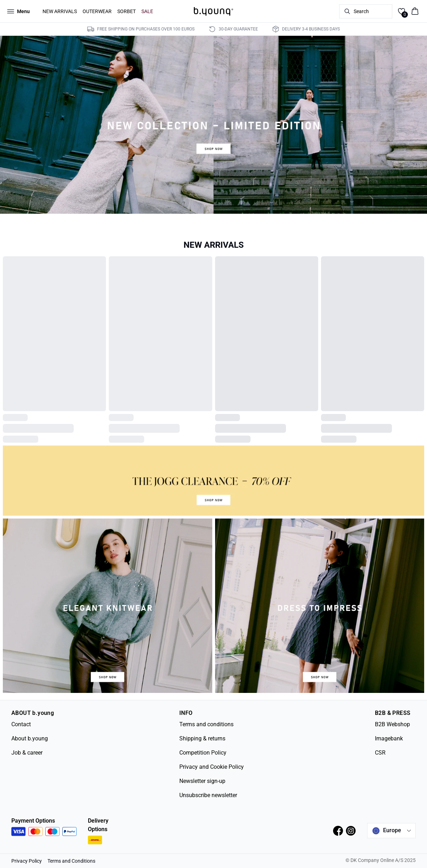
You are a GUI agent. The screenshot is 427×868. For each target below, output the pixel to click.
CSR (380, 753)
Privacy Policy (27, 861)
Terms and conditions (206, 724)
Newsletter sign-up (202, 781)
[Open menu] (18, 11)
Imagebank (389, 738)
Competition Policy (203, 753)
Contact (21, 724)
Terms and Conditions (71, 861)
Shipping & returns (202, 738)
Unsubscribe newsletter (208, 795)
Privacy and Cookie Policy (212, 767)
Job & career (27, 753)
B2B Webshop (392, 724)
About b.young (30, 738)
